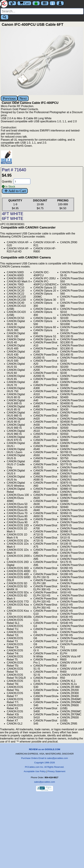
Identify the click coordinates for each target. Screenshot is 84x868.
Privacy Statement (56, 771)
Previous (9, 98)
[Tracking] (45, 3)
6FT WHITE (13, 218)
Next (23, 98)
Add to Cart (15, 191)
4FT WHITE (13, 214)
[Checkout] (36, 3)
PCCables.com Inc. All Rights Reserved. (45, 767)
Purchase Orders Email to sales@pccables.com (44, 758)
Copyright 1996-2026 (44, 763)
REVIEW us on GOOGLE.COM (45, 749)
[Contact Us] (52, 3)
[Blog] (12, 3)
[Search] (42, 11)
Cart (24, 3)
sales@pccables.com (44, 782)
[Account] (60, 3)
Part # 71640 (14, 170)
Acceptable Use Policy (35, 771)
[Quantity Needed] (22, 181)
